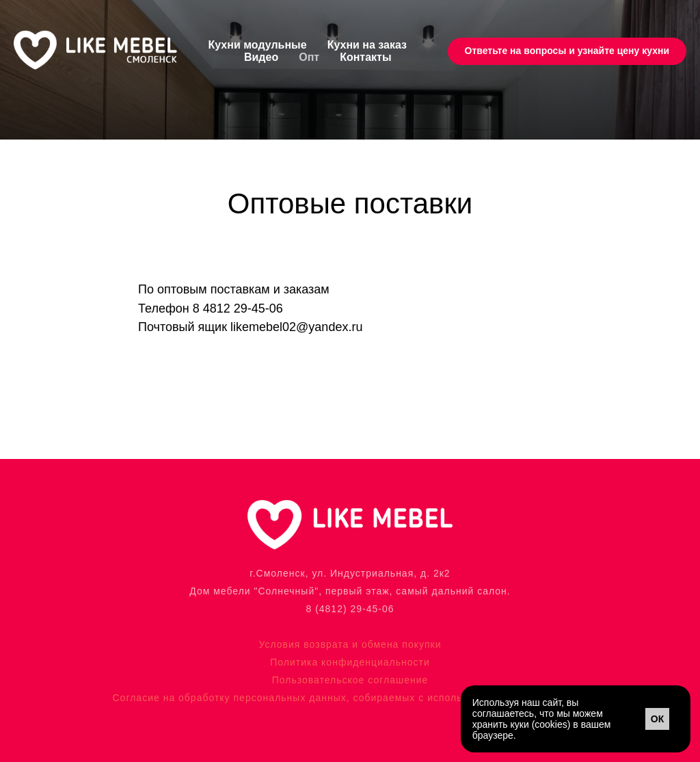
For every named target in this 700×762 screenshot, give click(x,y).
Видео (261, 57)
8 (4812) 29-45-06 (350, 609)
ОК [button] (657, 719)
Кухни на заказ (367, 45)
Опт (309, 57)
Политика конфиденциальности (350, 662)
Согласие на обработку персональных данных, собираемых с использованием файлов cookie (350, 698)
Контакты (365, 57)
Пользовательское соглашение (350, 680)
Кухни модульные (258, 45)
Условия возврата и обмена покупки (350, 644)
